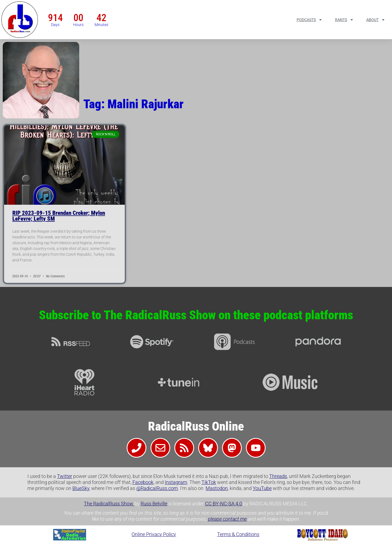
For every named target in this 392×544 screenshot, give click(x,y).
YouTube (262, 488)
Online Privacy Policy (154, 534)
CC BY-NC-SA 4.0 (224, 504)
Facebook (143, 482)
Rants (344, 20)
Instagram (176, 482)
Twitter (65, 476)
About (376, 20)
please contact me (227, 519)
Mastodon (217, 488)
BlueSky (81, 488)
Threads (278, 476)
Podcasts (309, 20)
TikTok (209, 482)
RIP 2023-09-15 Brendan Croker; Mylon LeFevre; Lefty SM (59, 216)
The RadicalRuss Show (109, 504)
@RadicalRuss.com (157, 488)
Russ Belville (154, 504)
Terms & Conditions (238, 534)
